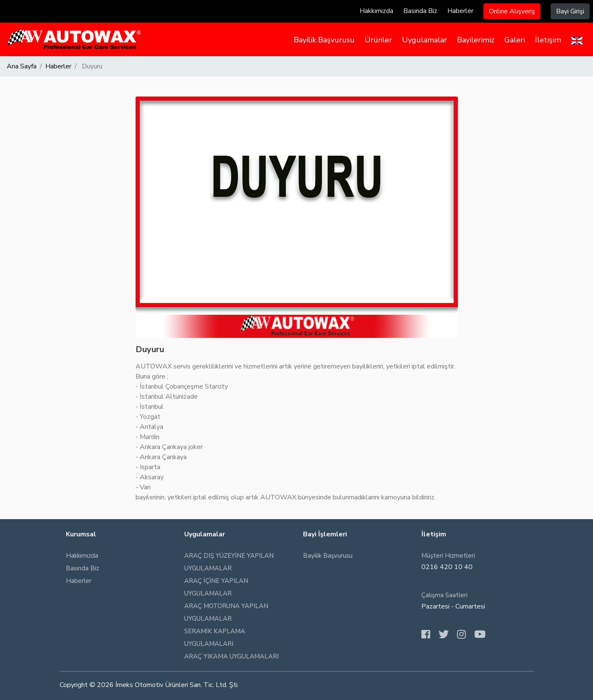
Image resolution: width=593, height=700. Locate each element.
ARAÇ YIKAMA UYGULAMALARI (231, 656)
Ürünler (378, 40)
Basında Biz (420, 11)
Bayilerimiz (476, 40)
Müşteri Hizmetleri (448, 556)
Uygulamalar (425, 40)
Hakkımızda (376, 11)
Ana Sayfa (22, 66)
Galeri (515, 40)
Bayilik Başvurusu (324, 40)
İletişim (548, 40)
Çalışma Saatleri (444, 595)
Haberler (460, 11)
